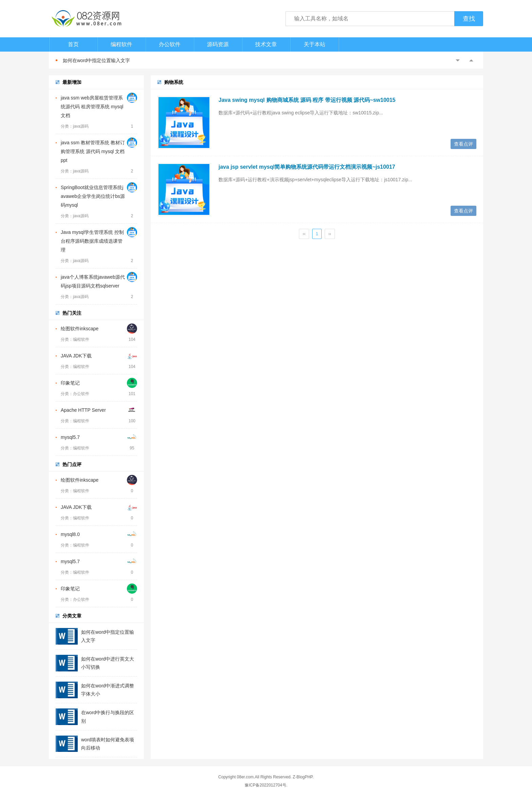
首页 (73, 44)
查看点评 (463, 144)
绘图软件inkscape (80, 329)
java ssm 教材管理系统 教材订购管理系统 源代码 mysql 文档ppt (93, 151)
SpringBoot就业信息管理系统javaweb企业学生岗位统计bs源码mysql (93, 196)
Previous (458, 60)
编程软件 (121, 44)
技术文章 (266, 44)
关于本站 (315, 44)
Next (471, 60)
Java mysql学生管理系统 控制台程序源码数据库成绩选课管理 (92, 241)
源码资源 (218, 44)
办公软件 (170, 44)
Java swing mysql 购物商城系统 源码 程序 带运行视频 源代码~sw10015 (307, 100)
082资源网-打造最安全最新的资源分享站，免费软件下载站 (86, 19)
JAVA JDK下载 (76, 356)
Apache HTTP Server (83, 410)
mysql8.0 (70, 534)
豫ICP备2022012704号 (265, 785)
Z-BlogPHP (303, 777)
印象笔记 (70, 383)
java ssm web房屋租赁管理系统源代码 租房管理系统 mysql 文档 (92, 107)
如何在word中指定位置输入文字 (96, 60)
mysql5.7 (70, 437)
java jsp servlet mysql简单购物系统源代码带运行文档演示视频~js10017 (307, 167)
